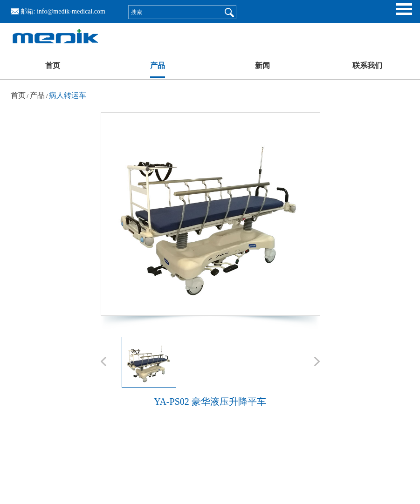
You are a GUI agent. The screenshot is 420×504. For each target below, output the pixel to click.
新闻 (262, 65)
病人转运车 (68, 95)
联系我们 (367, 65)
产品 (158, 65)
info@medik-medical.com (71, 11)
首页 (53, 65)
